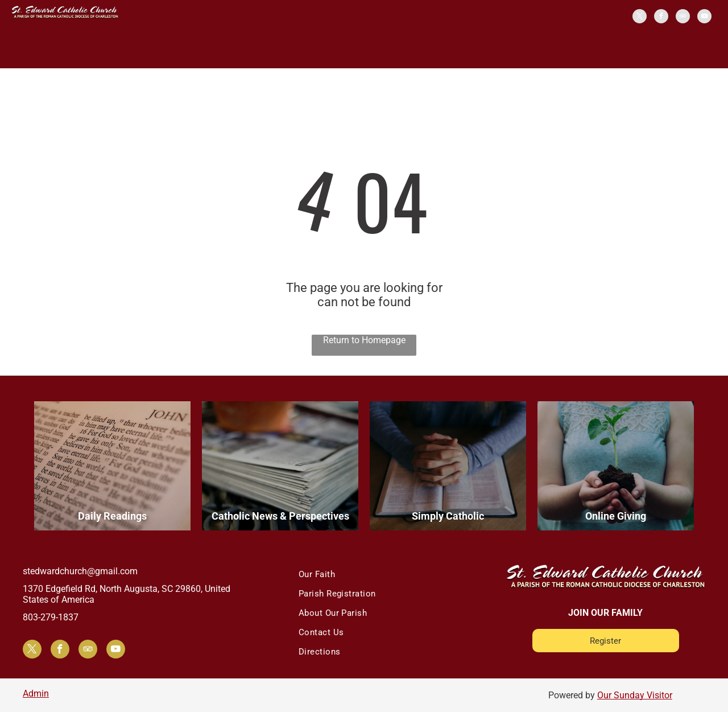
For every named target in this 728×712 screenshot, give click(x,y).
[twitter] (640, 18)
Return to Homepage (364, 340)
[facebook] (661, 18)
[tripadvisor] (683, 18)
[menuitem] (384, 574)
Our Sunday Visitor (635, 695)
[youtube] (704, 18)
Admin (36, 694)
